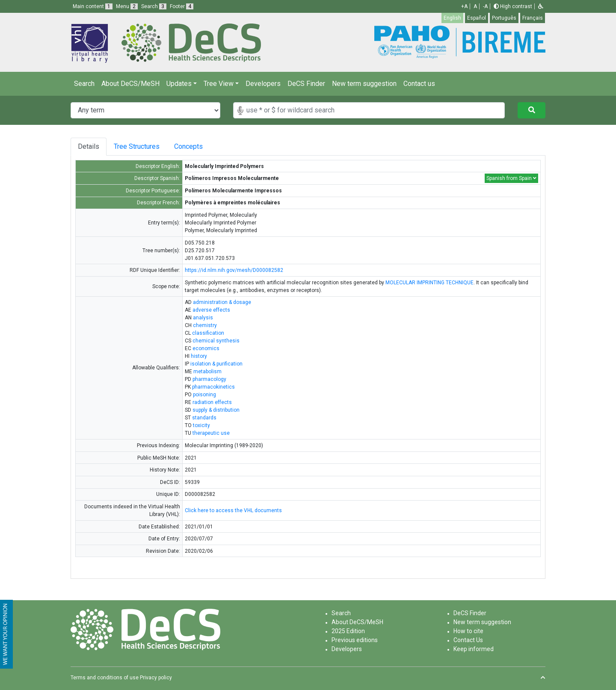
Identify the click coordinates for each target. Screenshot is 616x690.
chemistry (205, 325)
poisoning (204, 395)
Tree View (219, 84)
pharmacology (209, 379)
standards (204, 418)
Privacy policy (156, 678)
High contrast (513, 6)
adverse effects (211, 310)
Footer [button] (182, 6)
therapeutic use (211, 433)
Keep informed (474, 649)
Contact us (419, 84)
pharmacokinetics (213, 387)
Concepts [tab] (195, 146)
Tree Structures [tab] (138, 146)
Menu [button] (127, 6)
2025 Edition (348, 631)
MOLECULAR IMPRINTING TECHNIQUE (429, 283)
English (452, 18)
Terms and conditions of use (105, 678)
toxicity (201, 425)
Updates (179, 84)
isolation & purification (216, 364)
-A (485, 6)
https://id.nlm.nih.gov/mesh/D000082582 (234, 270)
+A (464, 6)
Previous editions (355, 640)
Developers (263, 84)
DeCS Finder (306, 84)
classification (208, 333)
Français (533, 18)
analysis (203, 318)
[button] (541, 6)
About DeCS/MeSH (130, 84)
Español (477, 18)
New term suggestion (364, 84)
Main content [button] (93, 6)
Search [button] (154, 6)
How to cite (468, 631)
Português (504, 18)
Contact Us (468, 640)
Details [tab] (89, 146)
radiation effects (212, 402)
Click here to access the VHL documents (233, 510)
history (199, 356)
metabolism (207, 372)
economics (206, 348)
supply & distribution (216, 410)
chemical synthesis (216, 341)
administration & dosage (222, 302)
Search (84, 84)
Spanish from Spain (511, 178)
